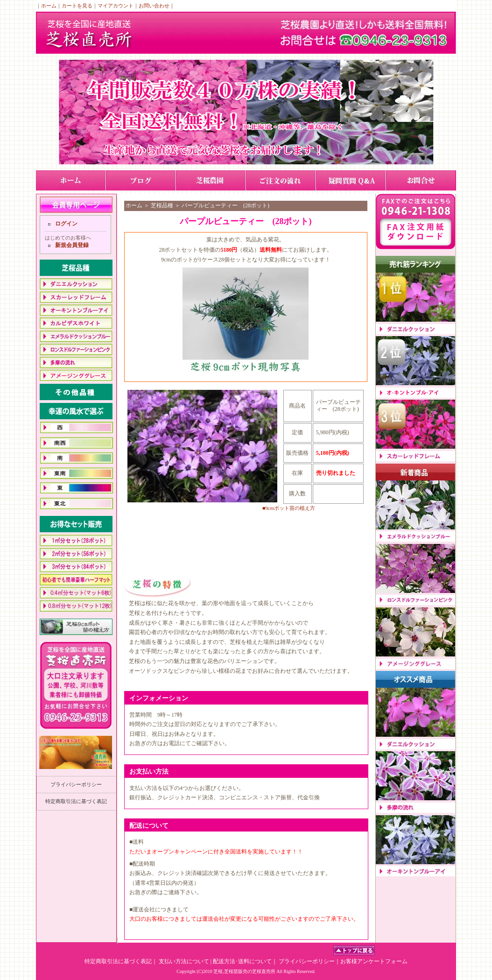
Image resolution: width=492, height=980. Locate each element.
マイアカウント (116, 6)
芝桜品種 (162, 205)
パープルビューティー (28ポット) (225, 205)
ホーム (49, 6)
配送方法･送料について (242, 961)
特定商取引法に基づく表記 (76, 801)
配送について (149, 826)
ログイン (66, 224)
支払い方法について (184, 961)
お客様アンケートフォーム (374, 961)
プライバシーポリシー (76, 784)
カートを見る (77, 6)
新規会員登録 (72, 245)
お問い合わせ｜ (157, 6)
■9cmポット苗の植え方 (289, 508)
